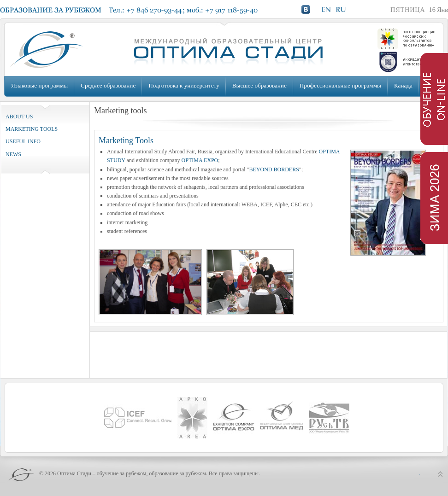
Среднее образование (108, 85)
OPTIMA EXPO (200, 160)
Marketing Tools (126, 140)
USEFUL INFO (23, 141)
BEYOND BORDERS (274, 169)
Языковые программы (39, 85)
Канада (403, 85)
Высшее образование (259, 85)
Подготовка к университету (184, 85)
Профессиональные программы (340, 85)
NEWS (13, 154)
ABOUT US (19, 117)
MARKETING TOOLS (32, 129)
